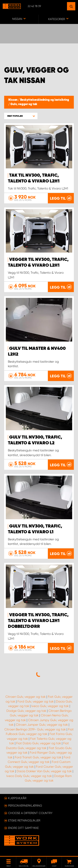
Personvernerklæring (25, 806)
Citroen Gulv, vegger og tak (25, 697)
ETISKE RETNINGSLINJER (24, 820)
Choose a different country (30, 813)
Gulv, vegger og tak (24, 104)
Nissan (13, 100)
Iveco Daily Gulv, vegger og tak (29, 776)
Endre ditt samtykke (23, 828)
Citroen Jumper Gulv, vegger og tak (42, 725)
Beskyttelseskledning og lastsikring (45, 100)
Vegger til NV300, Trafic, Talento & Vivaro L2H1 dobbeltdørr (38, 621)
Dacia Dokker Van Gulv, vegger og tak (44, 771)
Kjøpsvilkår (17, 798)
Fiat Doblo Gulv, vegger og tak (39, 743)
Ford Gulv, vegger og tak (36, 701)
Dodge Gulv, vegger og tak (26, 711)
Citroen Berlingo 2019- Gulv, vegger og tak (35, 729)
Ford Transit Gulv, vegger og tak (38, 757)
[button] (21, 116)
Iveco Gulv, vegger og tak (50, 706)
